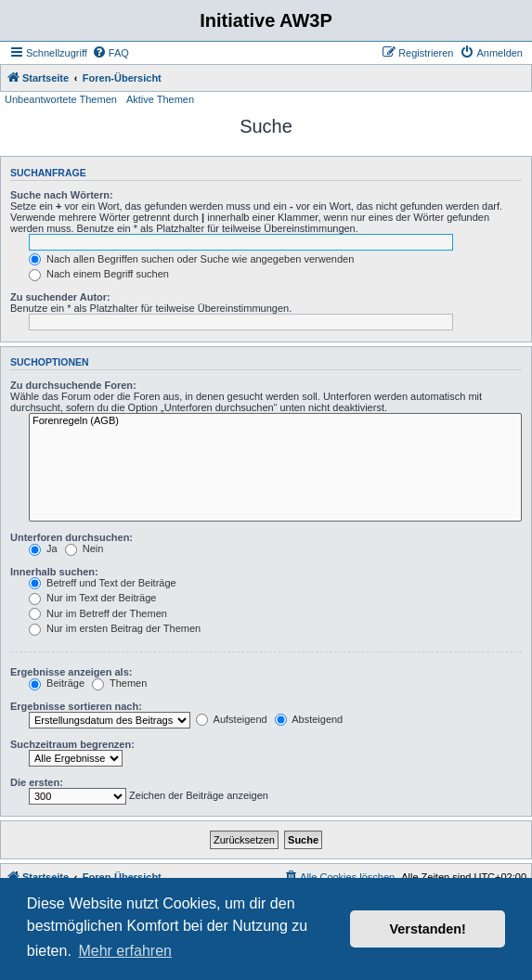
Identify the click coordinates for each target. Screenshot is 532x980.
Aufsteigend (232, 719)
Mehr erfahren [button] (125, 951)
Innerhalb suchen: (54, 572)
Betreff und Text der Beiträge (103, 583)
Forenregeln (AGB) (275, 421)
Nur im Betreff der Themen (98, 613)
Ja (43, 548)
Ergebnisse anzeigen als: (71, 672)
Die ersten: (37, 782)
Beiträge (57, 683)
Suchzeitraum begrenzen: (72, 744)
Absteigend (309, 719)
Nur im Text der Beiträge (92, 598)
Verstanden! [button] (428, 929)
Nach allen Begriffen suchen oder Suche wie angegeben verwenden (191, 259)
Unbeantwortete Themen (61, 99)
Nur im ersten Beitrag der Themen (115, 628)
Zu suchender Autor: (60, 297)
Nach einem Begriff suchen (99, 274)
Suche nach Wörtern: (62, 195)
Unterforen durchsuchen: (71, 537)
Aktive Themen (160, 99)
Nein (84, 548)
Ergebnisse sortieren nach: (76, 706)
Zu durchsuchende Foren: (73, 385)
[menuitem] (110, 53)
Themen (119, 683)
